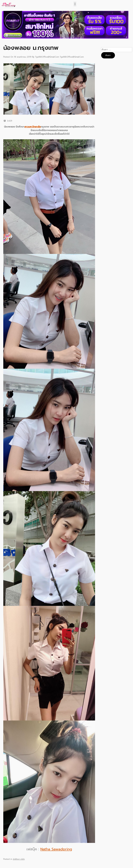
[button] (75, 4)
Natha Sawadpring (56, 849)
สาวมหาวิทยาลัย (33, 127)
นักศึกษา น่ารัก (19, 859)
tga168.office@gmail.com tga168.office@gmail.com (59, 57)
